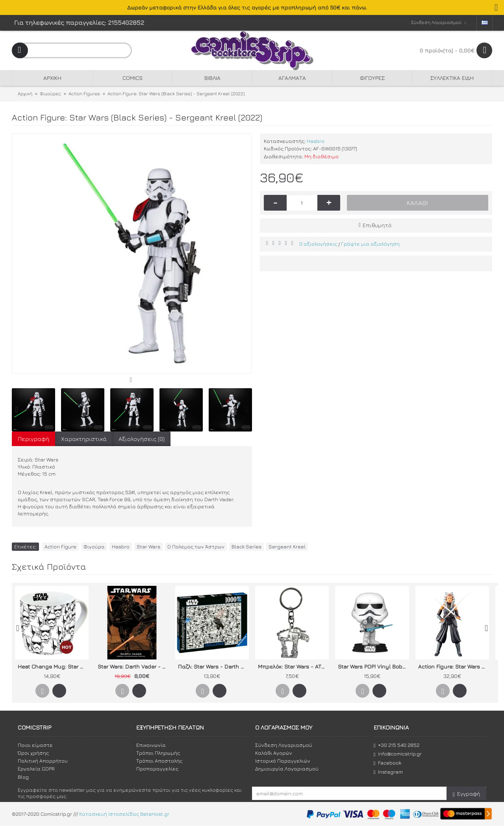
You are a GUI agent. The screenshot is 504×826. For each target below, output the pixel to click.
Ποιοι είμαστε (35, 745)
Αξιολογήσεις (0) (142, 439)
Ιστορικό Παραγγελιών (283, 761)
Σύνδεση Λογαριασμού (284, 745)
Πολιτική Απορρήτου (43, 761)
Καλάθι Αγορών (274, 753)
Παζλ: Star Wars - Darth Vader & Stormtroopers (213, 666)
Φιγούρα (94, 546)
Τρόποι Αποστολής (159, 761)
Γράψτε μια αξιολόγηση (370, 244)
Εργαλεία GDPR (36, 769)
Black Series (246, 546)
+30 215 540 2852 (397, 745)
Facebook (387, 763)
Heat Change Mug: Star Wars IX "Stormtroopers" (53, 666)
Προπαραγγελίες (157, 769)
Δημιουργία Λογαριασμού (287, 769)
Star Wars (148, 546)
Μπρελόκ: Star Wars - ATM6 (293, 666)
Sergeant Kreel (287, 546)
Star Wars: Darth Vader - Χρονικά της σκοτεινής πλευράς (133, 666)
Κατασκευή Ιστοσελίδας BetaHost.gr (124, 814)
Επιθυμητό (377, 225)
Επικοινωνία (151, 745)
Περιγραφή (33, 439)
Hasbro (316, 141)
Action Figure (60, 546)
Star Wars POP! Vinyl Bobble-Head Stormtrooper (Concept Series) (373, 666)
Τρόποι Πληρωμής (158, 753)
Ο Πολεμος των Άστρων (196, 546)
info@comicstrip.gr (398, 754)
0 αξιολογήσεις (318, 244)
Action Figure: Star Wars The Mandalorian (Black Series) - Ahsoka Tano (454, 666)
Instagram (388, 772)
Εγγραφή (466, 794)
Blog (23, 777)
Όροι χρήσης (33, 753)
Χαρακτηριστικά (84, 439)
